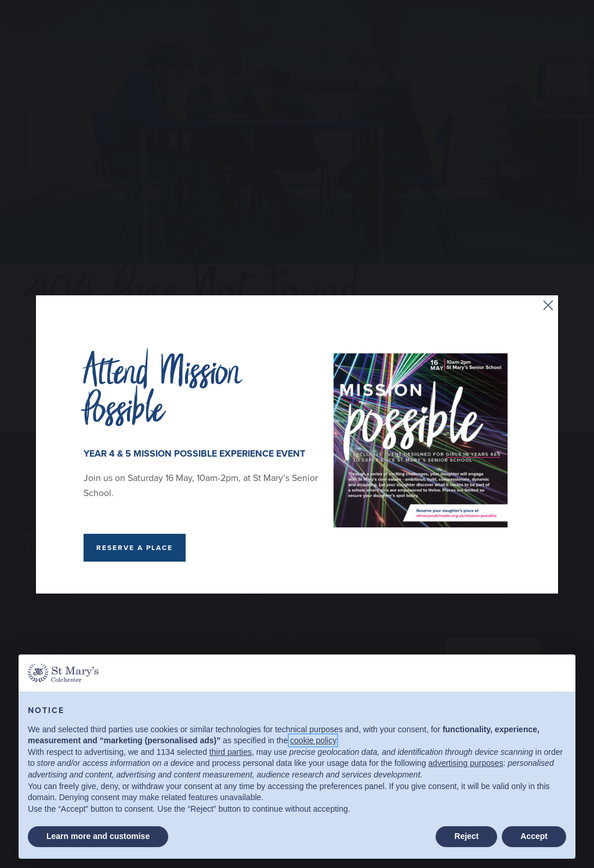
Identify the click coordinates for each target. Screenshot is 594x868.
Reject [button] (466, 836)
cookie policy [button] (313, 740)
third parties (231, 752)
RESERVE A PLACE (135, 549)
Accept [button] (534, 836)
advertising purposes (466, 763)
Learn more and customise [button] (98, 836)
